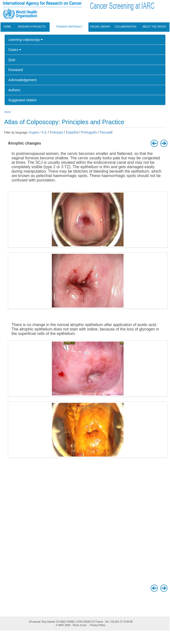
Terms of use (79, 625)
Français (57, 132)
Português (89, 132)
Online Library (100, 27)
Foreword (16, 70)
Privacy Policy (98, 625)
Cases (15, 50)
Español (72, 132)
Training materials (69, 27)
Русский (106, 132)
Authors (14, 90)
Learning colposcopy (26, 40)
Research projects (32, 27)
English (34, 133)
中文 (44, 133)
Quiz (12, 60)
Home (7, 27)
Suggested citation (22, 100)
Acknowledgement (22, 80)
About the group (154, 27)
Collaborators (126, 27)
